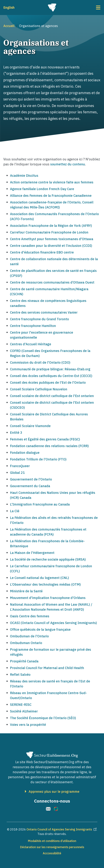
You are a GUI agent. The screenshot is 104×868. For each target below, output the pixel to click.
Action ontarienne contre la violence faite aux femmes (52, 182)
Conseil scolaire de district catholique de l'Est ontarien (52, 396)
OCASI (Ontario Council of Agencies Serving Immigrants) (53, 623)
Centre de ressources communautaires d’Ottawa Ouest (52, 282)
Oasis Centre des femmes (30, 616)
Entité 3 (16, 432)
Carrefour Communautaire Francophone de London (49, 232)
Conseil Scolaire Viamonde (30, 426)
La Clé (15, 511)
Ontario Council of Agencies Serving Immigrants (62, 829)
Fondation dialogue (25, 453)
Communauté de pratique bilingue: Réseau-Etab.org (50, 369)
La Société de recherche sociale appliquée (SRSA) (48, 559)
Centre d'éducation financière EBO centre (42, 252)
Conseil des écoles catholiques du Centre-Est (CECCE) (51, 376)
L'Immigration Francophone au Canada (40, 504)
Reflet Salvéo (20, 674)
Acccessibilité (52, 853)
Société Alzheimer (24, 711)
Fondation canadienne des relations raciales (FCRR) (49, 446)
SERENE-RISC (21, 705)
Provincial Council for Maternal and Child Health (47, 668)
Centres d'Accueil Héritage (31, 344)
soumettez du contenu (68, 164)
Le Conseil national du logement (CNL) (40, 578)
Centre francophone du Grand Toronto (39, 319)
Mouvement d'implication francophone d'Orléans (48, 598)
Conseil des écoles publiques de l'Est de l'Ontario (48, 382)
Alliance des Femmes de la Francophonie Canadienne (51, 196)
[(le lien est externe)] (48, 809)
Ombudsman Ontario (26, 643)
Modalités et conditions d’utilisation (52, 841)
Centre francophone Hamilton (33, 326)
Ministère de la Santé (26, 591)
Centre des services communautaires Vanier (44, 312)
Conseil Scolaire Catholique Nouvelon (39, 389)
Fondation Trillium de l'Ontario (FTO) (38, 459)
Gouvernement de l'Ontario (31, 479)
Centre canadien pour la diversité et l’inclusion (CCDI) (51, 246)
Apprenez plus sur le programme (54, 792)
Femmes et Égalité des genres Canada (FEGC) (45, 439)
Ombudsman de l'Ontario (29, 636)
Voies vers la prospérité (28, 725)
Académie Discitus (24, 175)
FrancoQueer (20, 466)
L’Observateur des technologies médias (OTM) (45, 584)
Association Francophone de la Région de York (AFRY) (51, 226)
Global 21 (17, 473)
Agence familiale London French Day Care (42, 189)
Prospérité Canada (24, 661)
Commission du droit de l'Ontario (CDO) (40, 362)
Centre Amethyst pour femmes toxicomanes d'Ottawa (52, 239)
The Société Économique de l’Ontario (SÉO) (43, 718)
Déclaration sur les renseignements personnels (52, 847)
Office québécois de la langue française (40, 629)
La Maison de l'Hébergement (32, 553)
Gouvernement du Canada (30, 486)
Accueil (9, 26)
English (9, 7)
